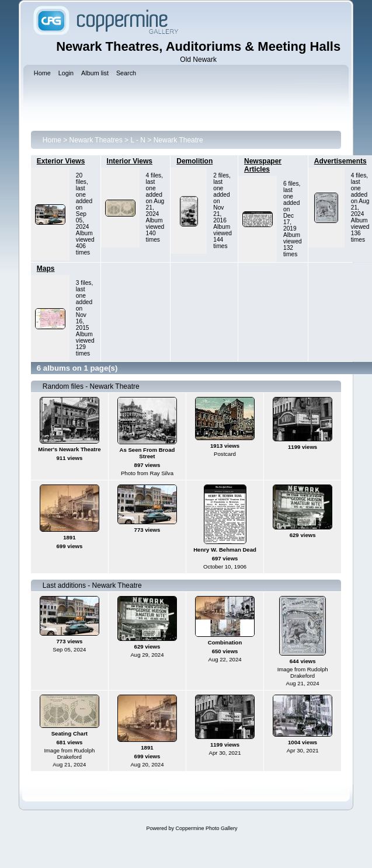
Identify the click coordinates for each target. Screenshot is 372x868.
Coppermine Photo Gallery (206, 828)
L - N (138, 140)
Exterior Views (61, 161)
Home (52, 140)
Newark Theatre (178, 140)
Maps (46, 269)
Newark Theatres (96, 140)
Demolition (194, 161)
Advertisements (340, 161)
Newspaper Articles (263, 165)
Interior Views (130, 161)
